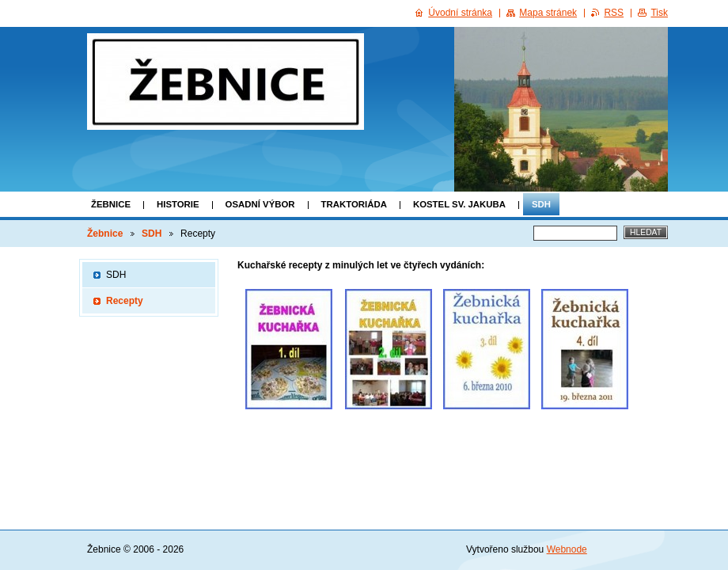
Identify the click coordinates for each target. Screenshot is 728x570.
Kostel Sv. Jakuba (459, 204)
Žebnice (111, 204)
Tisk (659, 13)
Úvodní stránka (460, 13)
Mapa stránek (548, 13)
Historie (178, 204)
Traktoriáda (354, 204)
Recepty (125, 301)
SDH (541, 204)
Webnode (567, 549)
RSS (614, 13)
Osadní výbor (260, 204)
